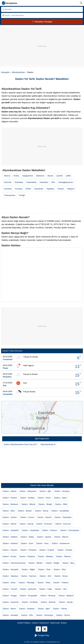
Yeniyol (61, 189)
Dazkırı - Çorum (27, 517)
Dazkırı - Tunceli (10, 589)
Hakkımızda (55, 623)
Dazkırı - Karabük (10, 615)
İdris (53, 182)
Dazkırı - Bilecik (28, 504)
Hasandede (31, 182)
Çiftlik (68, 176)
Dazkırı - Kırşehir (47, 550)
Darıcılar (8, 182)
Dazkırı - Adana (10, 491)
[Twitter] (45, 629)
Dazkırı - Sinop (61, 576)
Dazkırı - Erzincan (44, 524)
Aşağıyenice (28, 176)
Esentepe (19, 182)
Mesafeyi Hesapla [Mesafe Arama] (42, 22)
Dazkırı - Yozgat (10, 596)
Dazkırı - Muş (68, 563)
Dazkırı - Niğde (28, 570)
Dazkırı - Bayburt (66, 596)
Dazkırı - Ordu (44, 570)
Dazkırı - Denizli (44, 517)
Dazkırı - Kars (42, 543)
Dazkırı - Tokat (44, 583)
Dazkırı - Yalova (60, 609)
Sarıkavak (39, 189)
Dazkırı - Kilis (27, 615)
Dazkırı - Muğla (52, 563)
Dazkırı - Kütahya (27, 556)
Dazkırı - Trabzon (61, 583)
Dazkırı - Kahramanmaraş (14, 563)
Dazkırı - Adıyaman (28, 491)
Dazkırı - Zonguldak (28, 596)
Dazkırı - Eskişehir (11, 530)
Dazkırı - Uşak (46, 589)
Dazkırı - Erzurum (63, 524)
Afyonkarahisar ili (48, 444)
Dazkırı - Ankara (10, 498)
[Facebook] (38, 629)
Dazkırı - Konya (10, 556)
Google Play (42, 635)
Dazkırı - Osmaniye (45, 615)
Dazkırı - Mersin (61, 537)
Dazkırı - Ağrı (45, 491)
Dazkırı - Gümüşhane (70, 530)
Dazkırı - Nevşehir (11, 570)
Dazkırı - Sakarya (10, 576)
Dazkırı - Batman (48, 602)
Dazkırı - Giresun (50, 530)
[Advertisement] (42, 42)
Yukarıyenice (10, 195)
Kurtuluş (19, 189)
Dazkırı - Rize (60, 570)
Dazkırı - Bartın (9, 609)
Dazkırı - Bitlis (61, 504)
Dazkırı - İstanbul (10, 543)
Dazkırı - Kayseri (10, 550)
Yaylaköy (50, 189)
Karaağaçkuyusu (66, 182)
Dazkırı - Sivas (9, 583)
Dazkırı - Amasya (62, 491)
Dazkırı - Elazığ (26, 524)
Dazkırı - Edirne (10, 524)
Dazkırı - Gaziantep (30, 530)
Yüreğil (22, 195)
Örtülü (28, 189)
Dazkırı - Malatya (45, 556)
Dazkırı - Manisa (63, 556)
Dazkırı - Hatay (27, 537)
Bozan (50, 176)
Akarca (7, 176)
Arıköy (16, 176)
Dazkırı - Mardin (36, 563)
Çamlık (59, 176)
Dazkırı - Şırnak (66, 602)
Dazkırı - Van (61, 589)
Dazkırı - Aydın (60, 498)
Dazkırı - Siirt (45, 576)
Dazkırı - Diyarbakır (63, 517)
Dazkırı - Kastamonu (61, 543)
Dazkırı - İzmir (27, 543)
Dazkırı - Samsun (29, 576)
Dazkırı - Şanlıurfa (28, 589)
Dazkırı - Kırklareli (28, 550)
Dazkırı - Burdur (25, 511)
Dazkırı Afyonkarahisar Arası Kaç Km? (21, 444)
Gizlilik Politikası (24, 623)
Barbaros (40, 176)
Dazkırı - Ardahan (27, 609)
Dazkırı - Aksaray (48, 596)
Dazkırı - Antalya (27, 498)
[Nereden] (42, 9)
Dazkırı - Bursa (42, 511)
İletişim (64, 623)
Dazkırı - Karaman (11, 602)
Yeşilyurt (71, 189)
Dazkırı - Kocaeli (65, 550)
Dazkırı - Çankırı (10, 517)
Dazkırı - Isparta (44, 537)
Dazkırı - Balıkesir (10, 504)
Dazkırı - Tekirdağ (27, 583)
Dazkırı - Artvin (44, 498)
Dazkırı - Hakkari (10, 537)
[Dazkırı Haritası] (42, 275)
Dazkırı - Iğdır (44, 609)
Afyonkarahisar (18, 72)
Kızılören (8, 189)
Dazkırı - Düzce (63, 615)
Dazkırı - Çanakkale (60, 511)
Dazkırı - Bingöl (45, 504)
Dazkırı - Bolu (9, 511)
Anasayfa (5, 72)
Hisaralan (44, 182)
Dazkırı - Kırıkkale (30, 602)
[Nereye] (42, 15)
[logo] (10, 3)
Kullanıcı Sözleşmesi (40, 623)
